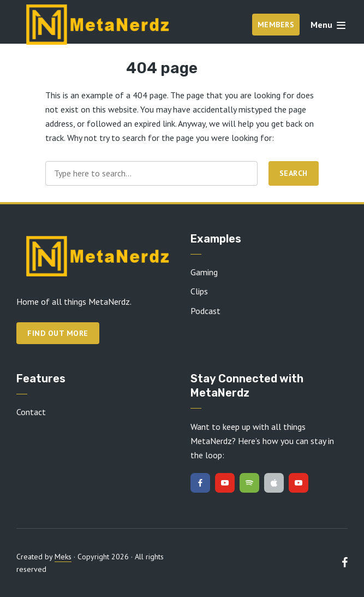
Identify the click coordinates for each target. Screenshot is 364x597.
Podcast (205, 311)
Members (276, 25)
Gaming (204, 272)
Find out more (58, 333)
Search (294, 173)
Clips (199, 291)
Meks (63, 557)
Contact (31, 412)
